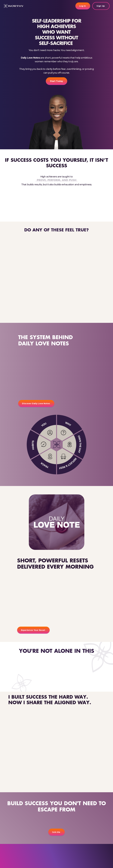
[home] (13, 6)
